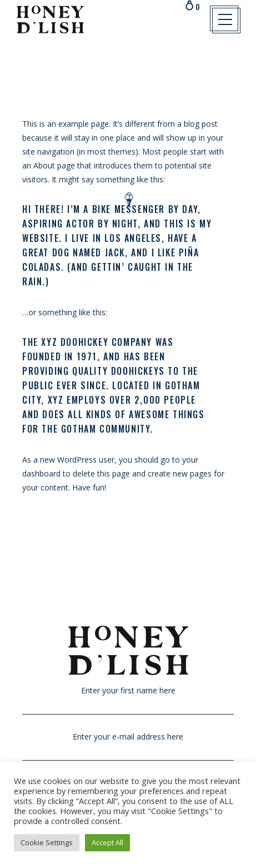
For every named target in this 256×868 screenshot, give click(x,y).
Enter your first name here (128, 697)
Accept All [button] (107, 842)
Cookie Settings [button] (47, 842)
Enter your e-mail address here (128, 743)
